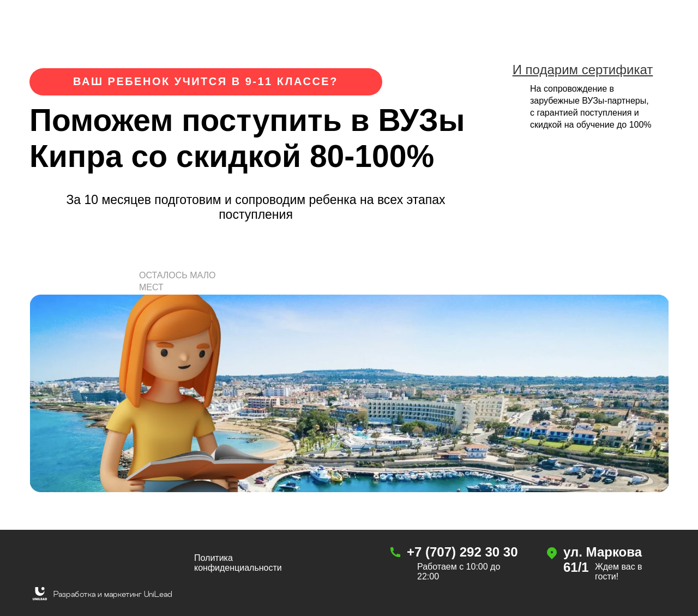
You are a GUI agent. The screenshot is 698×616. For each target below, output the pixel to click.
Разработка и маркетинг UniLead (113, 594)
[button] (187, 246)
